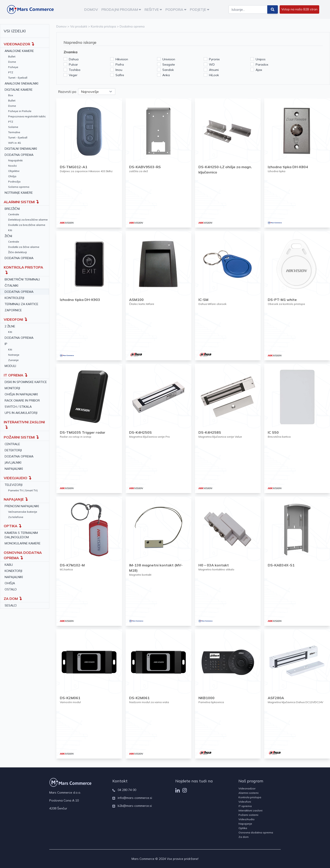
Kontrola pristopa (103, 26)
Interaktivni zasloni (250, 810)
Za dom (244, 837)
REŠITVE (153, 9)
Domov (61, 26)
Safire (120, 75)
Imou (119, 70)
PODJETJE (200, 9)
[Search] (248, 9)
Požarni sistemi (248, 815)
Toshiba (75, 70)
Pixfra (120, 65)
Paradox (262, 65)
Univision (169, 59)
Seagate (169, 65)
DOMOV (91, 9)
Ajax (259, 70)
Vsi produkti (79, 26)
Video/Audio (247, 819)
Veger (73, 75)
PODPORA (176, 9)
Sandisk (168, 70)
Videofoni (245, 802)
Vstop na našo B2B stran (299, 9)
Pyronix (214, 59)
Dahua (74, 59)
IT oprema (245, 806)
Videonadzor (247, 788)
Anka (166, 75)
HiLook (214, 75)
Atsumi (214, 70)
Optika (243, 828)
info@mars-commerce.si (135, 798)
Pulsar (73, 65)
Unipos (261, 59)
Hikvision (122, 59)
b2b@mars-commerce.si (135, 806)
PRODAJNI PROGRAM (121, 9)
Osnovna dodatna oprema (256, 832)
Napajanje (245, 824)
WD (212, 65)
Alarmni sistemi (248, 793)
